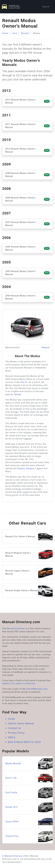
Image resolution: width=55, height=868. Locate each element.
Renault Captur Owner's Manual (29, 572)
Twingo (18, 394)
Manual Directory (16, 629)
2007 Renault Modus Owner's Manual (27, 224)
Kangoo (30, 468)
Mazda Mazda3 (29, 764)
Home (5, 33)
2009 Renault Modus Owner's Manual (27, 175)
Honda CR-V (29, 807)
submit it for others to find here (19, 684)
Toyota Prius (29, 836)
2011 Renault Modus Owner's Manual (27, 126)
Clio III (24, 382)
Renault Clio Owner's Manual (29, 537)
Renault (25, 33)
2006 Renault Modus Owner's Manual (27, 248)
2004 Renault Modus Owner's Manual (27, 297)
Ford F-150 (29, 778)
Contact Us (15, 728)
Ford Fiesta (29, 793)
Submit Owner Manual (21, 724)
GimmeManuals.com (37, 689)
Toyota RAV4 (29, 822)
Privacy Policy (16, 733)
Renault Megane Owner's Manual (29, 554)
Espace (21, 468)
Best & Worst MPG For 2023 (24, 742)
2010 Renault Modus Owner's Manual (27, 150)
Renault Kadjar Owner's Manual (29, 591)
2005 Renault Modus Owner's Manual (27, 273)
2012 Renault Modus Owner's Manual (27, 101)
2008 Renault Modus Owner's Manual (27, 199)
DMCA (12, 737)
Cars (15, 33)
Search (46, 7)
